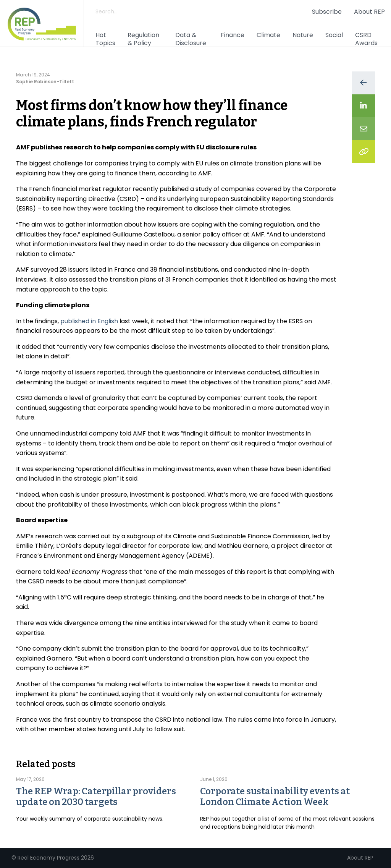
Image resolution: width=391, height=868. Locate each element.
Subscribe (327, 12)
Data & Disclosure (191, 39)
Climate (268, 35)
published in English (89, 321)
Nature (303, 35)
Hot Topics (105, 39)
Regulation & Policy (143, 39)
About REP (369, 12)
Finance (233, 35)
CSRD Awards (366, 39)
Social (334, 35)
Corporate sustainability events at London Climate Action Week (275, 797)
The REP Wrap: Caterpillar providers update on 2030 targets (96, 797)
